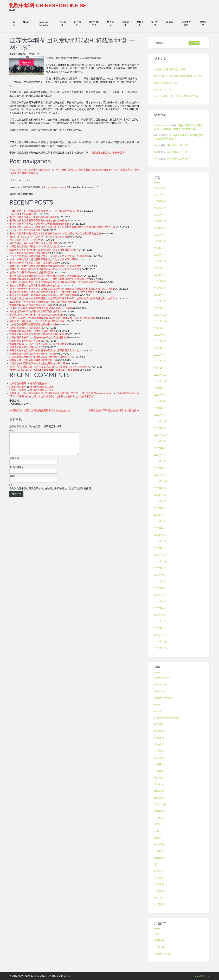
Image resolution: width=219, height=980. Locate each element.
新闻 (157, 831)
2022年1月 (160, 308)
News (26, 22)
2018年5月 (160, 521)
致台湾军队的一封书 (179, 145)
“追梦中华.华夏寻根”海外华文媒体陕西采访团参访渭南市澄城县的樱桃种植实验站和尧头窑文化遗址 (62, 289)
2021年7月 (160, 348)
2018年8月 (160, 501)
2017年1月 (160, 628)
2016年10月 (161, 648)
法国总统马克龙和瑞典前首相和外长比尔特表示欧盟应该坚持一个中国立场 (49, 256)
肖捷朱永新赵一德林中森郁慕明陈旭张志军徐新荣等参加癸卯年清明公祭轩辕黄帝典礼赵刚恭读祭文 (62, 298)
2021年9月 (160, 335)
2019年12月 (161, 421)
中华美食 (159, 724)
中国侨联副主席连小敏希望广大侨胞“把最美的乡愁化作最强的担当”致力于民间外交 (53, 292)
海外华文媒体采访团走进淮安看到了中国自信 (33, 354)
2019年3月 (160, 461)
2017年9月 (160, 575)
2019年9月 (160, 441)
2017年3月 (160, 615)
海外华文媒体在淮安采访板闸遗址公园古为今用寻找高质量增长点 (44, 350)
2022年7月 (160, 275)
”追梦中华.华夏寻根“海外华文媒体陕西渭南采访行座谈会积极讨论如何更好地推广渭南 (55, 282)
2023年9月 (160, 228)
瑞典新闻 (159, 858)
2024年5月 (160, 221)
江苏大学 (26, 404)
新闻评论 (170, 23)
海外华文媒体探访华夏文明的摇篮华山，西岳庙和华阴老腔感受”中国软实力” (50, 279)
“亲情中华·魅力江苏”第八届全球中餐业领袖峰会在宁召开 (39, 237)
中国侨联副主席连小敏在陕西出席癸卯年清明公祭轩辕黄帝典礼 (43, 295)
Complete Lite (202, 976)
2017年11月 (161, 561)
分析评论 (159, 764)
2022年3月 (160, 301)
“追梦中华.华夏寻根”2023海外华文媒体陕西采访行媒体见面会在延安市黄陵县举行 (53, 318)
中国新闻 (62, 23)
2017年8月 (160, 581)
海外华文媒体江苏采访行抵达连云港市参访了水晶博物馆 (39, 344)
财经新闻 (203, 23)
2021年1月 (160, 368)
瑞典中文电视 (186, 23)
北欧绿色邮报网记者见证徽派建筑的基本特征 (33, 324)
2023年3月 (160, 255)
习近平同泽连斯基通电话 (23, 214)
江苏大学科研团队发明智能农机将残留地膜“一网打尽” (38, 363)
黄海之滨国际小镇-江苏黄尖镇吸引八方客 (176, 96)
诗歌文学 (159, 898)
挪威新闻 (159, 811)
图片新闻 (159, 798)
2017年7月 (160, 588)
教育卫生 (140, 23)
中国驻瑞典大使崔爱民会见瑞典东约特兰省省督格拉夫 (38, 220)
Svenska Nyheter (44, 23)
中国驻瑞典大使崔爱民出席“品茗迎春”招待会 (33, 217)
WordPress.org (162, 954)
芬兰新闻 (159, 884)
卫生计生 (159, 784)
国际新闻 (125, 23)
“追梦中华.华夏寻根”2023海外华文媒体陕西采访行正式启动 (41, 308)
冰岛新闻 (159, 758)
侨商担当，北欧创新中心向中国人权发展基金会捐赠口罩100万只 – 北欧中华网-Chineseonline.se (60, 393)
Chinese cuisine (162, 678)
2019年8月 (160, 448)
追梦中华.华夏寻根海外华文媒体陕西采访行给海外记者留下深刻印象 (46, 269)
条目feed (159, 940)
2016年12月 (161, 635)
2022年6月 (160, 281)
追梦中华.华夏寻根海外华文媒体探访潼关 (31, 272)
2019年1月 (160, 475)
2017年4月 (160, 608)
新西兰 (158, 824)
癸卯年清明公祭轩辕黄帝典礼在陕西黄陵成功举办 (36, 311)
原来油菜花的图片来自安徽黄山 (26, 328)
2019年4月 (160, 455)
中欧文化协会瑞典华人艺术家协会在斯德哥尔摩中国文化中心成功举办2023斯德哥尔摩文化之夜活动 (62, 227)
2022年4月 (160, 295)
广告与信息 (160, 804)
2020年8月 (160, 395)
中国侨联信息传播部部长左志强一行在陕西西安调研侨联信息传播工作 (47, 276)
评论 (13, 431)
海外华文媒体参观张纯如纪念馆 (26, 347)
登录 (157, 934)
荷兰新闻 (159, 891)
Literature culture (163, 698)
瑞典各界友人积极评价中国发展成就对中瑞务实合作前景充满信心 (44, 250)
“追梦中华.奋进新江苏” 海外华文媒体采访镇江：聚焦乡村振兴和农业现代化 (49, 367)
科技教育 (159, 871)
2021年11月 (161, 321)
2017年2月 (160, 621)
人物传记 (159, 744)
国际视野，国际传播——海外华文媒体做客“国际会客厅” (38, 321)
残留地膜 (15, 404)
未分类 (158, 838)
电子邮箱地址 (17, 471)
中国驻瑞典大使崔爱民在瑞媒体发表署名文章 (33, 263)
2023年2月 (160, 261)
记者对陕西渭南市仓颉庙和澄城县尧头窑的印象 (35, 285)
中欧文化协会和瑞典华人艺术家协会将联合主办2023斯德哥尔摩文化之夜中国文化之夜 (55, 233)
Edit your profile (49, 187)
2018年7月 (160, 508)
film (156, 145)
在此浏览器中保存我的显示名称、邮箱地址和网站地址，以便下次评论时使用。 (51, 492)
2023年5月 (160, 241)
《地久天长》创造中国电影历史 (26, 230)
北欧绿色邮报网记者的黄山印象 (26, 341)
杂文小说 (159, 844)
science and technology (167, 718)
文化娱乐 (159, 818)
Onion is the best (163, 89)
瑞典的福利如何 (38, 383)
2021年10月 (161, 328)
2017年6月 (160, 595)
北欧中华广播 (94, 23)
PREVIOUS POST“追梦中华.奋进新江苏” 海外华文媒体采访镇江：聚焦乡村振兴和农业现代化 (58, 170)
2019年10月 (161, 435)
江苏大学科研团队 (115, 152)
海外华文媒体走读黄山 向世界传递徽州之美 (33, 331)
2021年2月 (160, 361)
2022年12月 (161, 268)
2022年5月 (160, 288)
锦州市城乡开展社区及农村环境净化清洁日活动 (35, 243)
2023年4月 (160, 248)
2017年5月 (160, 601)
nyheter (158, 711)
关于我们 (77, 23)
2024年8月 (160, 201)
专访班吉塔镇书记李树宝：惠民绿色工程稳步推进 (36, 315)
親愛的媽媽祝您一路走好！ (169, 83)
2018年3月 (160, 535)
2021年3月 (160, 355)
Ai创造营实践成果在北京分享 (170, 69)
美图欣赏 (159, 878)
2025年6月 (160, 195)
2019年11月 (161, 428)
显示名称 (15, 462)
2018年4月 (160, 528)
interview (159, 691)
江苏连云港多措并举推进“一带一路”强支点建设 (34, 246)
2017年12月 (161, 555)
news (157, 704)
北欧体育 (159, 771)
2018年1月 (160, 548)
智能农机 (100, 152)
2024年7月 (160, 208)
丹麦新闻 (159, 738)
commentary (161, 684)
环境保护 (159, 851)
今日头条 (159, 751)
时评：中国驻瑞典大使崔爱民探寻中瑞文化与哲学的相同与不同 (43, 259)
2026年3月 (160, 188)
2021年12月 (161, 315)
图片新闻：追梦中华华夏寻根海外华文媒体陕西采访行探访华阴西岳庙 (47, 266)
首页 (14, 23)
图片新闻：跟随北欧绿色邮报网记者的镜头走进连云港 (40, 410)
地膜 (93, 152)
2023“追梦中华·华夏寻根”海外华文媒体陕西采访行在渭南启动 (42, 302)
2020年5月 (160, 408)
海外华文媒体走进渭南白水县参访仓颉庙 (31, 305)
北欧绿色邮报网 (18, 383)
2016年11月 (161, 641)
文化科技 (155, 23)
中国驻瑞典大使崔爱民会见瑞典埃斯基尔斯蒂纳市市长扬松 (41, 224)
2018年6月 (160, 515)
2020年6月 (160, 401)
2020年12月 (161, 375)
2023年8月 (160, 235)
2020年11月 (161, 381)
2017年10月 (161, 568)
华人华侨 (111, 23)
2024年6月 (160, 215)
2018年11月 (161, 488)
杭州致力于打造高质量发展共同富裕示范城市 (178, 76)
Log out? (63, 187)
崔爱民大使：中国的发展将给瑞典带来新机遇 (33, 360)
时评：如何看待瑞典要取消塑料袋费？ (30, 253)
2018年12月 (161, 481)
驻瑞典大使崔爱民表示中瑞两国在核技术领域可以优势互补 (41, 357)
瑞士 (157, 864)
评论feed (159, 947)
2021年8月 (160, 341)
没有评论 (34, 54)
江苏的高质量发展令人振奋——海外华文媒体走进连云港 (39, 337)
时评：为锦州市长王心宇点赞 (25, 240)
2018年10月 (161, 495)
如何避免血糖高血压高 (42, 387)
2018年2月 (160, 541)
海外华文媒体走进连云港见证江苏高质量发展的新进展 (38, 334)
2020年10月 (161, 388)
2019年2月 (160, 468)
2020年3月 (160, 415)
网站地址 (14, 480)
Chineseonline (162, 125)
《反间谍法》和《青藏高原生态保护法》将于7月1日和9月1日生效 (44, 211)
